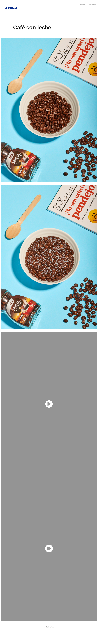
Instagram (92, 4)
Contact (83, 4)
